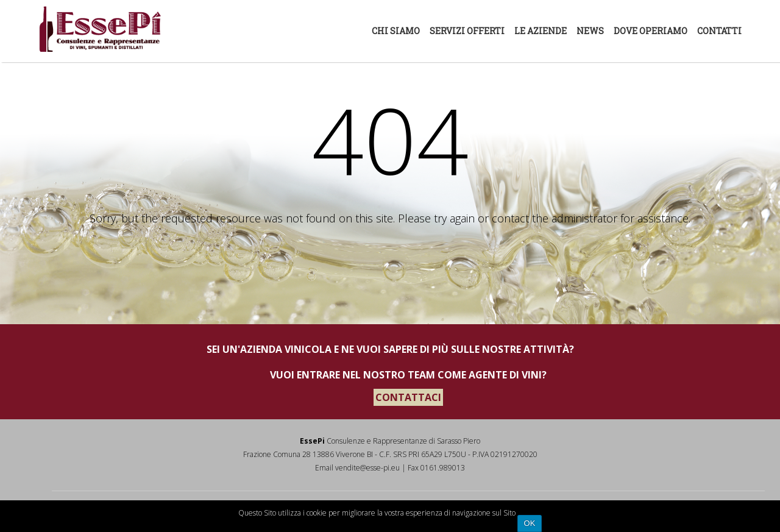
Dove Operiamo (651, 31)
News (590, 31)
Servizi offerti (467, 31)
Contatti (719, 31)
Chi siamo (396, 31)
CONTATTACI (408, 397)
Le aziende (541, 31)
